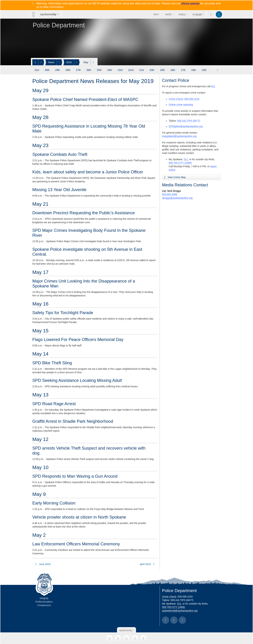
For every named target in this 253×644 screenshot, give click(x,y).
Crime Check (176, 99)
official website (190, 4)
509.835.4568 (170, 194)
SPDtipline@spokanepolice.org (186, 126)
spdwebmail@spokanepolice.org (180, 611)
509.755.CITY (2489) (180, 163)
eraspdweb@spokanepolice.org (179, 136)
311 (186, 159)
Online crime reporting (181, 105)
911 (213, 86)
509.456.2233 (192, 99)
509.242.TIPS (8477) (189, 121)
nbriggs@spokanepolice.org (177, 198)
